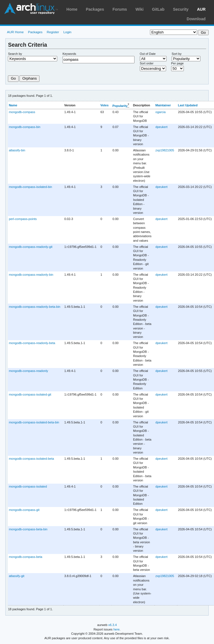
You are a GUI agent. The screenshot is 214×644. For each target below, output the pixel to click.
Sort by (177, 54)
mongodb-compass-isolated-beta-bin (34, 422)
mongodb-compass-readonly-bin (31, 275)
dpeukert (161, 127)
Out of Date (148, 54)
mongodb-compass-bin (25, 127)
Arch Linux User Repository (31, 8)
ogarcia (160, 112)
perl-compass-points (23, 219)
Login (68, 32)
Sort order (147, 63)
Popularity (120, 106)
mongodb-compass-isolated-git (30, 394)
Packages (95, 9)
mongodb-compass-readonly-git (30, 247)
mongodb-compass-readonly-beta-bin (35, 307)
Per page (177, 63)
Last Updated (188, 105)
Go (13, 78)
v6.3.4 (112, 625)
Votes (104, 105)
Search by (15, 54)
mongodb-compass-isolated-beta (31, 459)
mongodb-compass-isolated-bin (30, 187)
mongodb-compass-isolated (28, 486)
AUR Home (15, 32)
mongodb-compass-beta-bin (28, 529)
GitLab (158, 9)
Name (13, 105)
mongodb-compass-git (24, 510)
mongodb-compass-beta (25, 557)
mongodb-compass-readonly (28, 371)
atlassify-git (16, 576)
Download (196, 19)
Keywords (69, 54)
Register (53, 32)
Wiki (139, 9)
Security (181, 9)
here (116, 629)
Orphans (29, 78)
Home (72, 9)
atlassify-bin (17, 150)
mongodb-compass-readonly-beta (32, 343)
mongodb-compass (22, 112)
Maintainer (163, 105)
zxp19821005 (165, 150)
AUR (201, 9)
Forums (120, 9)
